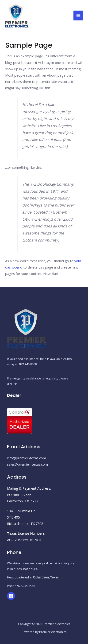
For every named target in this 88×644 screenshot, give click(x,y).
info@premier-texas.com (27, 458)
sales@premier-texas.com (27, 464)
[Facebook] (11, 596)
